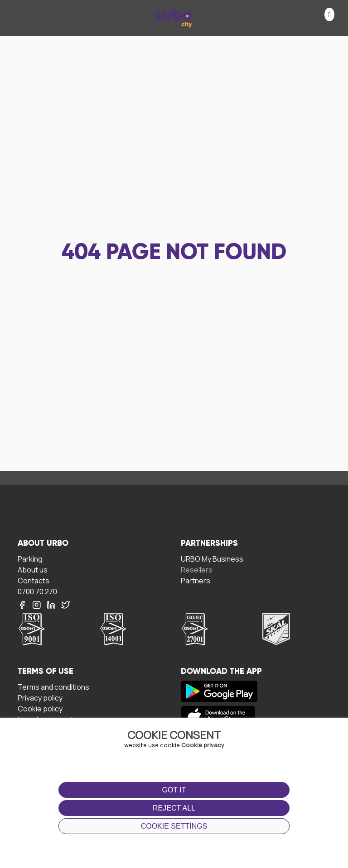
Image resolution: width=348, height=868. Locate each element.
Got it (174, 790)
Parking (30, 559)
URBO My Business (212, 559)
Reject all (174, 808)
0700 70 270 (37, 591)
